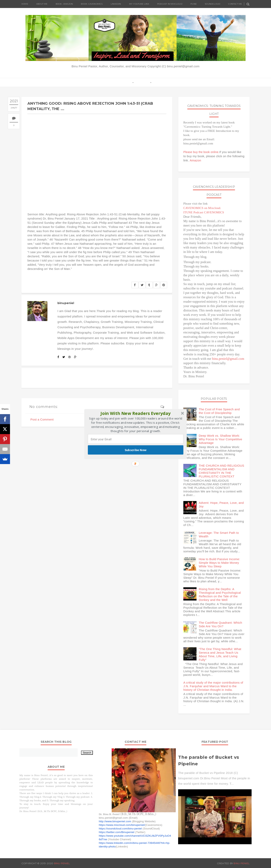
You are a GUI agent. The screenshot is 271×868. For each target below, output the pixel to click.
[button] (136, 413)
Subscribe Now (136, 450)
